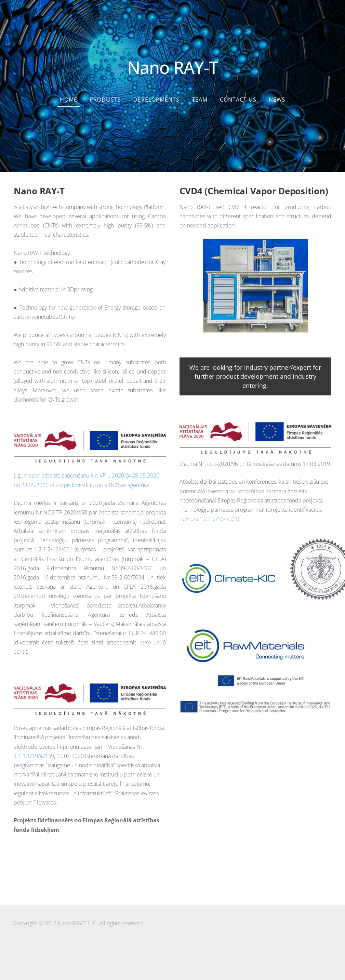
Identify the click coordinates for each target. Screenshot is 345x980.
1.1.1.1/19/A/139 (34, 756)
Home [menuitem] (69, 100)
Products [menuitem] (105, 100)
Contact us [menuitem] (238, 100)
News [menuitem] (277, 100)
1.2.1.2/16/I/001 (218, 519)
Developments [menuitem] (156, 100)
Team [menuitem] (200, 100)
